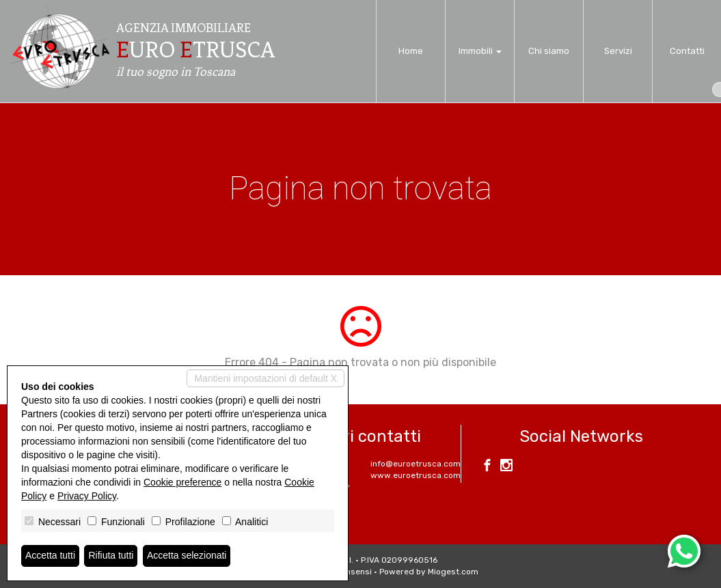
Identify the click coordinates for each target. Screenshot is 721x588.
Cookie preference (182, 482)
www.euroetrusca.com (416, 475)
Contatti (687, 51)
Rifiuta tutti (111, 556)
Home (411, 51)
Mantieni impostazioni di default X (266, 378)
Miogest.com (453, 572)
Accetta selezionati (187, 556)
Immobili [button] (480, 51)
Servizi (618, 51)
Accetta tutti (50, 556)
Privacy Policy (87, 496)
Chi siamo (549, 51)
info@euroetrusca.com (416, 464)
